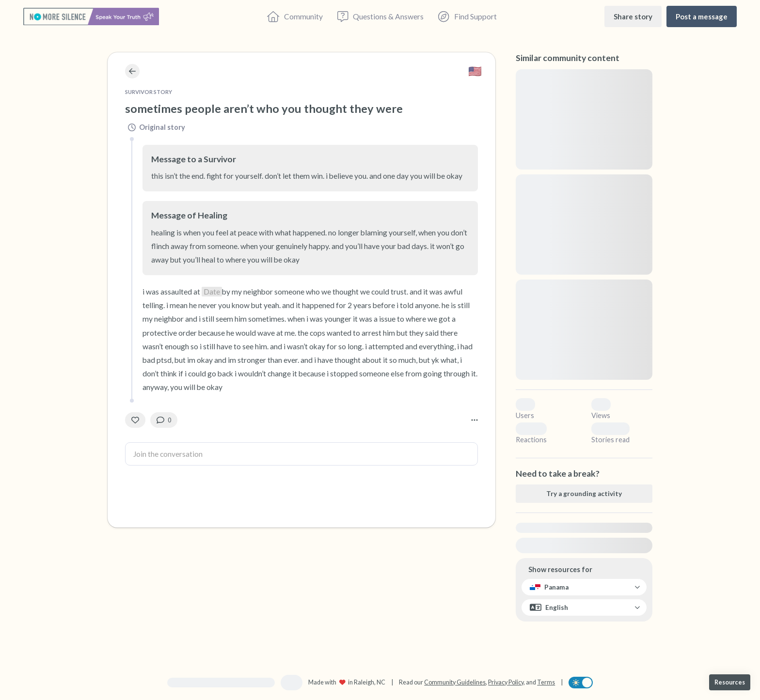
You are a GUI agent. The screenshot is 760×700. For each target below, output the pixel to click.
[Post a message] (702, 16)
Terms (546, 682)
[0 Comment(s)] (164, 420)
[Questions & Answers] (380, 16)
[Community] (295, 16)
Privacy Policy (506, 682)
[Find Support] (467, 16)
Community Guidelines (455, 682)
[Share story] (633, 16)
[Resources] (730, 682)
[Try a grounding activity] (584, 494)
